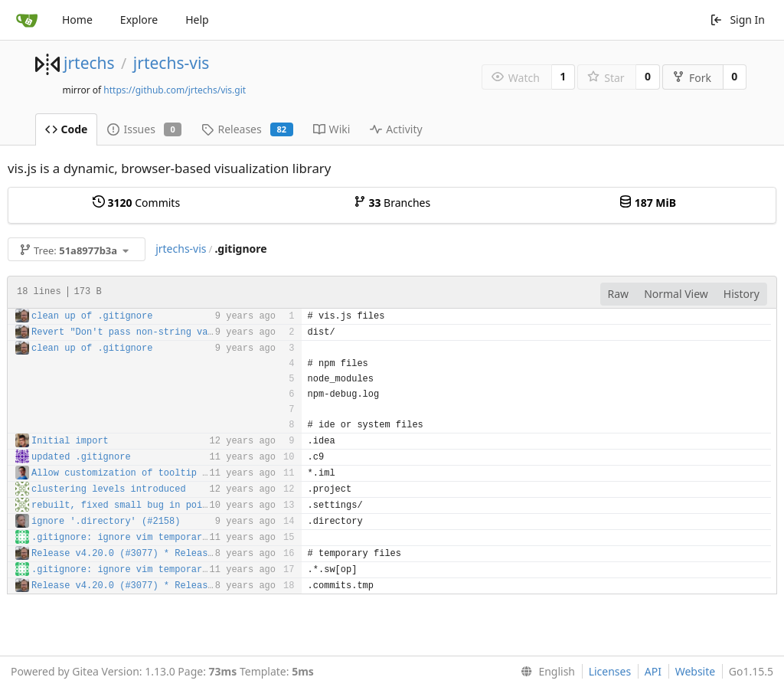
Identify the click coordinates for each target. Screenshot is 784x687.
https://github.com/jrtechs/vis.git (175, 90)
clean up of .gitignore (92, 316)
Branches (392, 203)
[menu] (545, 672)
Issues (144, 129)
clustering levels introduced (109, 489)
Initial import (70, 441)
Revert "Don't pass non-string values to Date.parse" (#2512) (194, 332)
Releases (247, 129)
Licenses (610, 671)
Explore (139, 20)
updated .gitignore (81, 457)
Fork (692, 78)
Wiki (332, 129)
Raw (619, 294)
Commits (136, 203)
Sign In (737, 20)
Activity (396, 129)
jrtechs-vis (171, 63)
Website (696, 671)
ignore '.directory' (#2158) (106, 522)
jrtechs (89, 63)
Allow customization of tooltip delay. (133, 473)
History (742, 294)
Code (67, 129)
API (653, 671)
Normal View (676, 294)
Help (197, 20)
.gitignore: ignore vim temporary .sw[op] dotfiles (167, 538)
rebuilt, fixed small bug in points (125, 505)
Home (77, 20)
